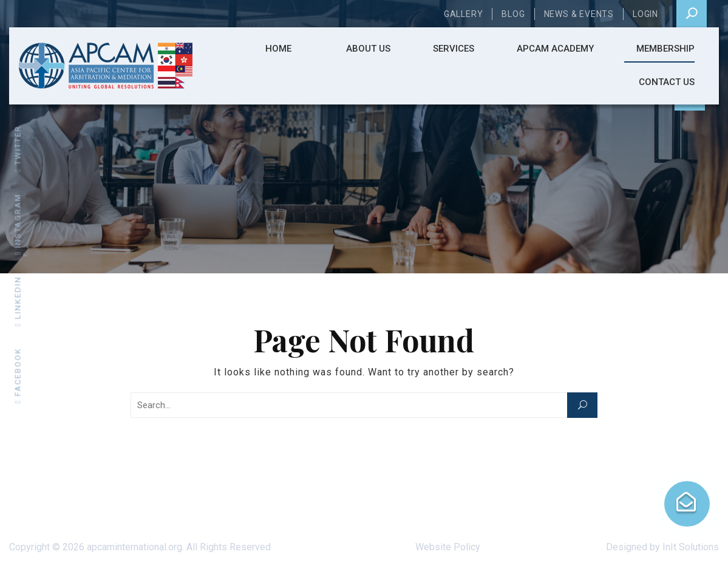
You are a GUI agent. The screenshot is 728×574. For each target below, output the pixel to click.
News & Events (579, 14)
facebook (18, 376)
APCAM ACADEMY (555, 49)
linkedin (18, 302)
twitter (18, 149)
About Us (368, 49)
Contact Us (667, 82)
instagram (18, 224)
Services (454, 49)
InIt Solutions (691, 547)
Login (645, 14)
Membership (665, 49)
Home (278, 49)
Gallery (464, 14)
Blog (513, 14)
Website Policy (448, 547)
